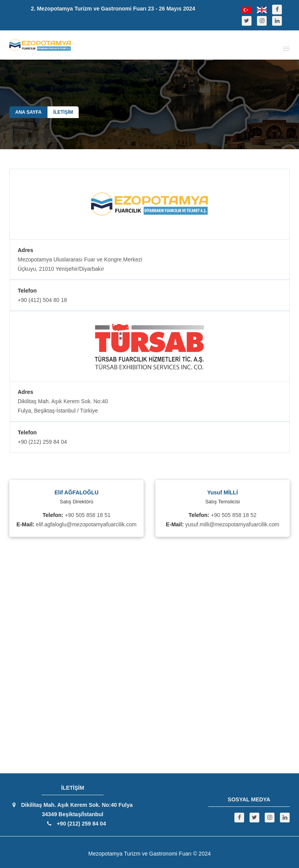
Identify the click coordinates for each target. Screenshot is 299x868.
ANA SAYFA (28, 112)
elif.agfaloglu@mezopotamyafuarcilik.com (86, 524)
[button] (285, 48)
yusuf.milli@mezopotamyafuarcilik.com (232, 524)
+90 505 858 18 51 (88, 515)
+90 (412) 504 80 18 (43, 300)
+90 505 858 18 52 (234, 515)
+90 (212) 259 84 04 (43, 442)
